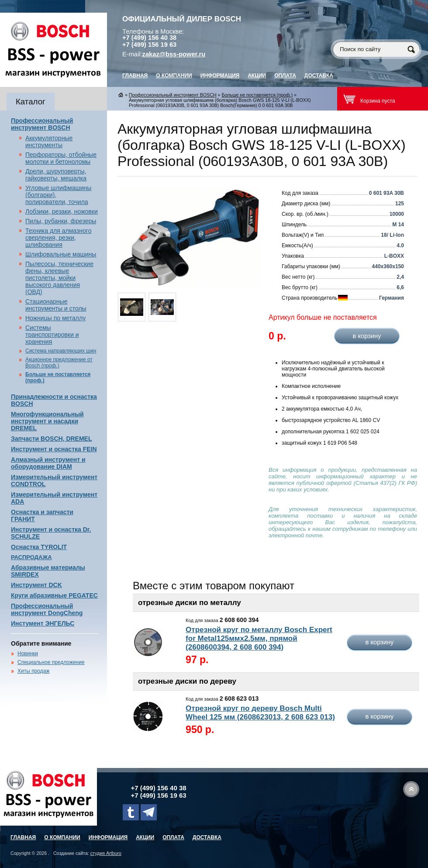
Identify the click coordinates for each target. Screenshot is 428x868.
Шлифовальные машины (61, 254)
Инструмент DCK (36, 585)
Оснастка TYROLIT (39, 547)
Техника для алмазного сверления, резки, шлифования (58, 238)
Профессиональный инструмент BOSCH (42, 124)
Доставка (319, 76)
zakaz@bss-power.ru (174, 54)
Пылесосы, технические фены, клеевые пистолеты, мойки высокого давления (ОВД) (59, 278)
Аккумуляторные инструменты (49, 142)
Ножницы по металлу (55, 318)
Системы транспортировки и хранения (52, 335)
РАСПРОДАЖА (31, 557)
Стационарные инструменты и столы (56, 305)
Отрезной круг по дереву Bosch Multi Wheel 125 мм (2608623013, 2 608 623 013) (260, 713)
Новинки (28, 654)
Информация (220, 76)
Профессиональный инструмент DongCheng (47, 609)
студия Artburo (106, 853)
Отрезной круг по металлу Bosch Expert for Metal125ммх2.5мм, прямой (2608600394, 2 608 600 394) (259, 638)
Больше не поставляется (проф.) (257, 95)
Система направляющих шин (61, 351)
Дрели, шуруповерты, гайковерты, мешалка (56, 175)
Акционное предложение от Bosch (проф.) (59, 363)
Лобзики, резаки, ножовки (62, 211)
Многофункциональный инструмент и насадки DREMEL (47, 421)
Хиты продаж (33, 671)
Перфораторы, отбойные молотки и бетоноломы (61, 158)
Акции (257, 76)
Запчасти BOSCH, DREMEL (52, 439)
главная (135, 76)
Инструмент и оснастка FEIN (54, 449)
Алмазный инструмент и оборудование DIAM (48, 463)
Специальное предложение (51, 662)
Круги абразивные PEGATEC (54, 595)
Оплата (285, 76)
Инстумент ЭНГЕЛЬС (43, 623)
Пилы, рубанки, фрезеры (61, 221)
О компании (174, 76)
